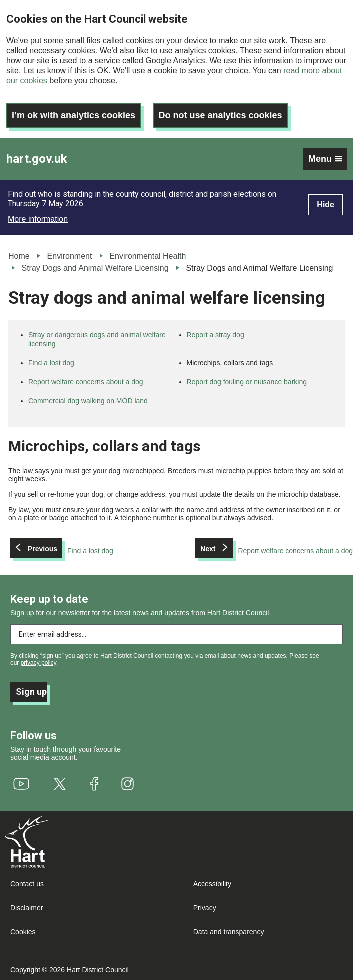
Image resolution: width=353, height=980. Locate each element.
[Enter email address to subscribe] (176, 634)
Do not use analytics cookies (221, 115)
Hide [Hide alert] (326, 204)
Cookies (23, 932)
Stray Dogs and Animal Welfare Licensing (95, 268)
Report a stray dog (216, 335)
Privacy (205, 908)
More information (38, 219)
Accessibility (212, 884)
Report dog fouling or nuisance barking (247, 382)
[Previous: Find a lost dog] (62, 551)
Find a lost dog (51, 363)
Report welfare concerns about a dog (86, 382)
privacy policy (38, 663)
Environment (70, 256)
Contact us (27, 884)
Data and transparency (229, 932)
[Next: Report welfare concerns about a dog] (274, 551)
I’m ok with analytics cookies (73, 115)
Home (19, 256)
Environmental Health (147, 256)
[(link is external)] (21, 784)
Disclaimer (26, 908)
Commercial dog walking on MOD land (88, 401)
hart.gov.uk (37, 159)
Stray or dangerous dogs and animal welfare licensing (97, 339)
